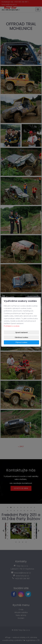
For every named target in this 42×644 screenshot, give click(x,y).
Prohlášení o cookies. (12, 326)
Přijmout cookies (21, 342)
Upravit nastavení (22, 332)
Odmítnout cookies (21, 337)
